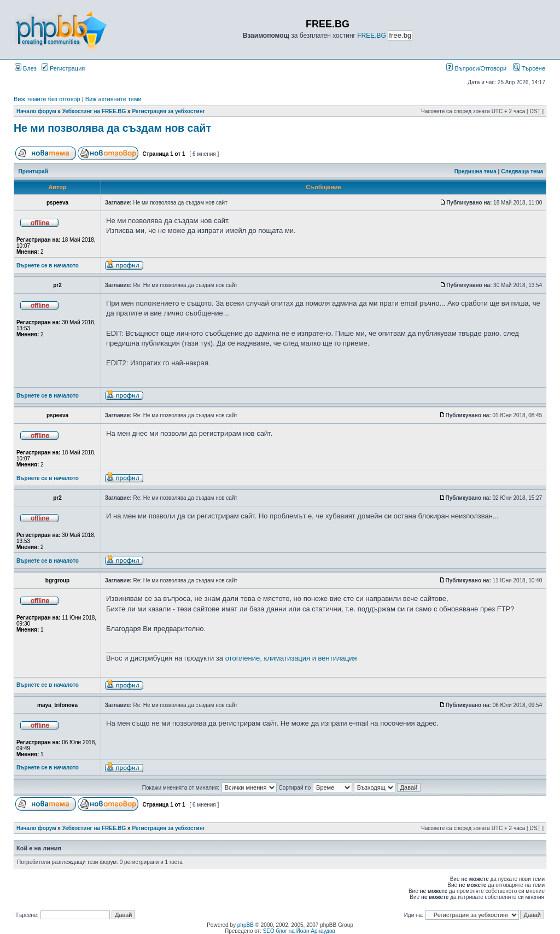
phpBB (246, 925)
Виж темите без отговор (47, 99)
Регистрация (63, 68)
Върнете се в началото (48, 265)
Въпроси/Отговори (476, 68)
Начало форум (36, 111)
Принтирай (33, 171)
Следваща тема (522, 171)
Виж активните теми (113, 99)
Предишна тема (476, 171)
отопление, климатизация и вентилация (291, 658)
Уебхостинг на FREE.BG (94, 111)
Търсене (529, 68)
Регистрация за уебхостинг (168, 111)
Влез (26, 68)
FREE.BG (372, 36)
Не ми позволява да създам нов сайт (112, 128)
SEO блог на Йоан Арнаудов (299, 931)
